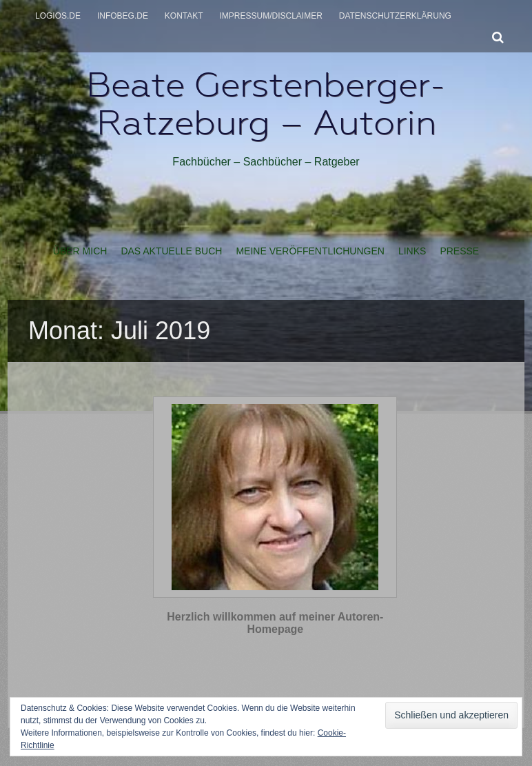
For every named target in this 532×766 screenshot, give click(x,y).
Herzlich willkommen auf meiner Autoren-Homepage (275, 623)
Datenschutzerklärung (395, 16)
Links (412, 251)
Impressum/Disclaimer (271, 16)
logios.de (58, 16)
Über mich (80, 251)
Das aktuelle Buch (171, 251)
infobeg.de (123, 16)
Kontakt (184, 16)
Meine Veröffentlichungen (310, 251)
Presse (459, 251)
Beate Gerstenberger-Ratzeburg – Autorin (266, 104)
